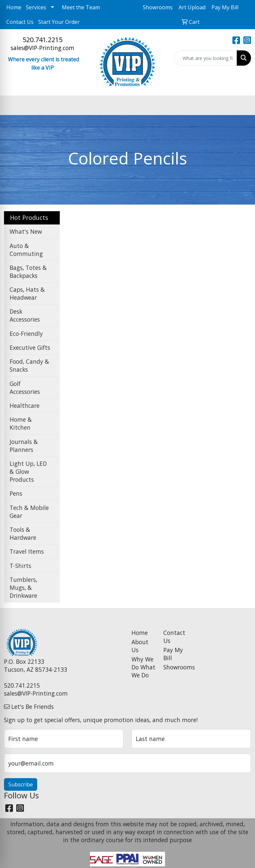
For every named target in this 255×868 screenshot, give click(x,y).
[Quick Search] (206, 58)
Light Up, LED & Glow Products (28, 471)
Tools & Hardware (23, 533)
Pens (16, 493)
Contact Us (20, 22)
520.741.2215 (42, 40)
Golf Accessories (25, 388)
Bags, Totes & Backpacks (28, 272)
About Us (140, 646)
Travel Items (27, 551)
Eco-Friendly (26, 334)
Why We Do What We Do (143, 667)
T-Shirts (20, 566)
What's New (26, 231)
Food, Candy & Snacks (29, 365)
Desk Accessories (25, 315)
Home (14, 7)
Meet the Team (81, 7)
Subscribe (21, 784)
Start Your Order (59, 22)
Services (36, 7)
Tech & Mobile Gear (29, 512)
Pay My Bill (173, 654)
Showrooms (175, 667)
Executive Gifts (30, 347)
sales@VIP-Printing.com (42, 48)
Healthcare (25, 405)
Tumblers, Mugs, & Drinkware (23, 588)
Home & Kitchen (21, 423)
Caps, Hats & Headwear (27, 293)
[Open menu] (242, 105)
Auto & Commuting (26, 250)
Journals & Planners (24, 446)
